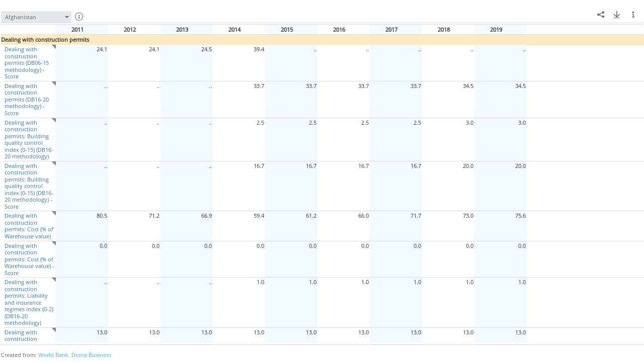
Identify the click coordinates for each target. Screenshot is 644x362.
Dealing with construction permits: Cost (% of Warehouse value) (28, 226)
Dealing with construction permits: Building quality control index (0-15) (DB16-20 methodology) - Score (28, 186)
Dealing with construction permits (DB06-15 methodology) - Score (26, 63)
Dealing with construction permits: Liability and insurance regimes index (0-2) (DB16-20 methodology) (28, 302)
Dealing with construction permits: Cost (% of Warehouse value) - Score (29, 259)
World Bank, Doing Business (75, 355)
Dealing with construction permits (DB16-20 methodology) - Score (26, 99)
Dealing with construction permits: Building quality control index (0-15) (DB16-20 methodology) (28, 140)
